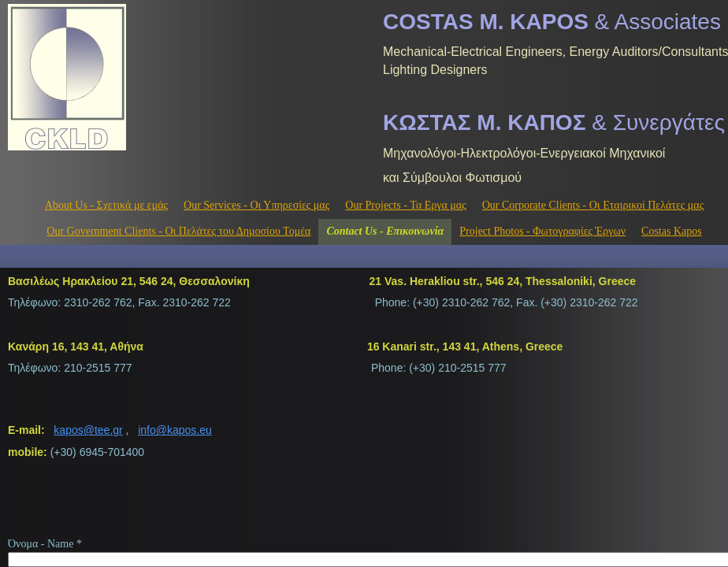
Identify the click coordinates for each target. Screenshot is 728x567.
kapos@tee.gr (88, 430)
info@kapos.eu (175, 430)
